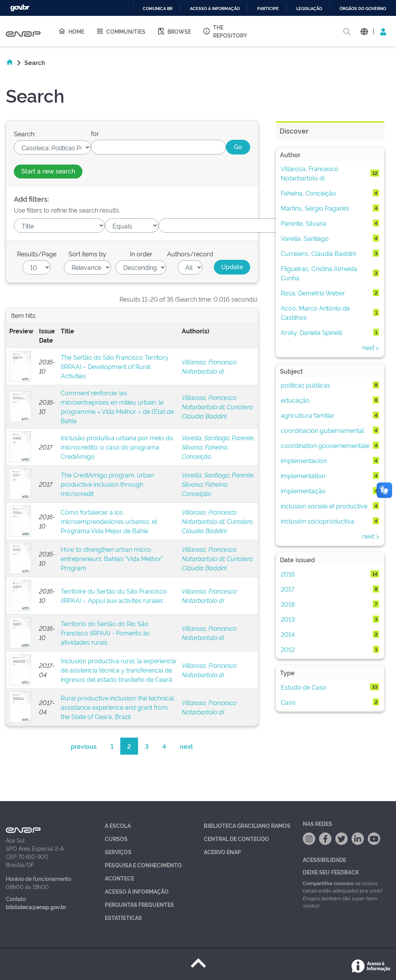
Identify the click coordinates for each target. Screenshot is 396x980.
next (186, 746)
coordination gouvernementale (325, 445)
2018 (288, 604)
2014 (288, 634)
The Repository (225, 31)
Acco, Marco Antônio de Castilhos (315, 312)
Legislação (309, 9)
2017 (288, 589)
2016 (288, 574)
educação (295, 400)
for (95, 133)
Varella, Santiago (205, 438)
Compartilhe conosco (328, 883)
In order (141, 254)
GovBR (20, 8)
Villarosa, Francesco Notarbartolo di (310, 173)
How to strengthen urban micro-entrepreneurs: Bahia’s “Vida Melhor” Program (112, 558)
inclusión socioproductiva (317, 521)
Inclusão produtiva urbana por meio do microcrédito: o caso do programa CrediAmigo (117, 447)
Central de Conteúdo (236, 838)
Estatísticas (123, 917)
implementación (304, 460)
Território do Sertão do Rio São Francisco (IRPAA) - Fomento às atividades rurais (105, 633)
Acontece (119, 878)
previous (84, 746)
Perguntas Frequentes (139, 904)
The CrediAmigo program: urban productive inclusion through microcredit (107, 484)
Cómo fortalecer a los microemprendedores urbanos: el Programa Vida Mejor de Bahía (109, 521)
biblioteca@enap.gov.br (36, 907)
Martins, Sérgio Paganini (315, 208)
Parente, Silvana (304, 223)
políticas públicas (306, 385)
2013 (288, 619)
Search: (25, 134)
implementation (303, 475)
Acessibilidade (324, 859)
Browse (174, 31)
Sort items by (87, 254)
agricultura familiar (308, 415)
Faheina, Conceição (308, 193)
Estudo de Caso (304, 687)
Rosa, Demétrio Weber (313, 293)
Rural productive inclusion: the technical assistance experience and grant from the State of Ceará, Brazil (117, 707)
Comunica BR (158, 9)
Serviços (118, 852)
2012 (288, 649)
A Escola (118, 825)
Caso (288, 702)
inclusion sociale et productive (324, 506)
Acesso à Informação (137, 891)
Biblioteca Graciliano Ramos (247, 825)
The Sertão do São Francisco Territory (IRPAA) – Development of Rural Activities (115, 366)
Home (71, 31)
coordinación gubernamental (322, 430)
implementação (303, 491)
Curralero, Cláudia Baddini (318, 253)
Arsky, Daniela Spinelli (312, 332)
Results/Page (37, 254)
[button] (364, 31)
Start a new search (48, 171)
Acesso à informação (215, 9)
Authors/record (190, 254)
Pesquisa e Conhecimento (143, 865)
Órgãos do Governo (363, 9)
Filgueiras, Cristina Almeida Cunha (319, 273)
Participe (268, 9)
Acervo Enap (222, 852)
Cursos (116, 838)
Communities (121, 31)
